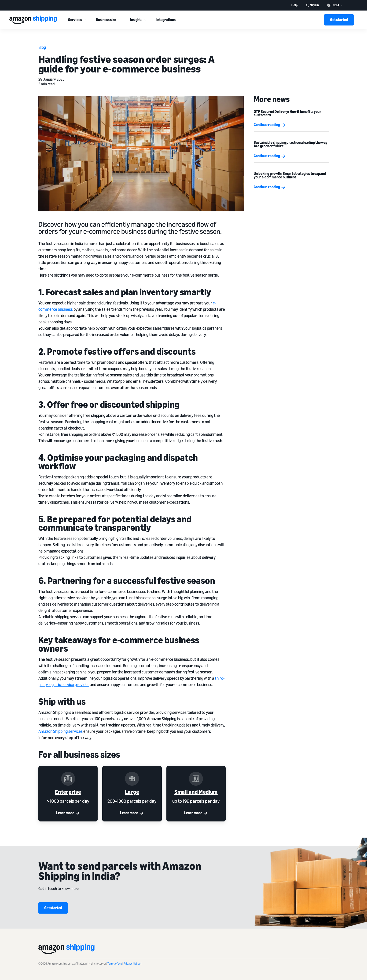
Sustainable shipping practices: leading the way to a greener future (291, 144)
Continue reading (270, 125)
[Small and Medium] (196, 779)
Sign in (312, 5)
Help (294, 5)
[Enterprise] (68, 779)
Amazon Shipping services (61, 731)
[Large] (132, 779)
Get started (339, 20)
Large (132, 792)
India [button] (336, 5)
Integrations (166, 20)
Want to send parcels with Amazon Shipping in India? (120, 871)
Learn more (68, 813)
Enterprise (68, 792)
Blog (42, 47)
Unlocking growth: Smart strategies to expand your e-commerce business (290, 175)
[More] (85, 20)
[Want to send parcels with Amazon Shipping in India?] (310, 888)
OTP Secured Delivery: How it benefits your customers (288, 113)
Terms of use (115, 964)
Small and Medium (196, 792)
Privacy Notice (132, 964)
